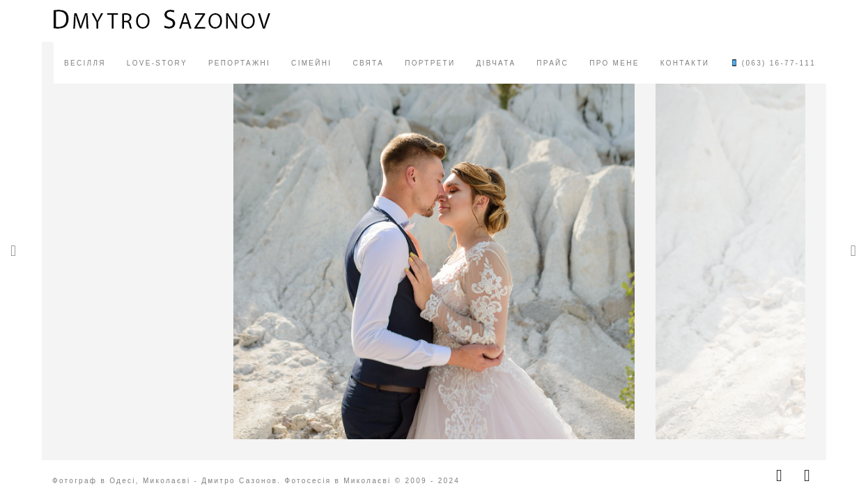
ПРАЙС (552, 63)
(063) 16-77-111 (773, 63)
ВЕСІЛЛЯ (85, 63)
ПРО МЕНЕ (614, 63)
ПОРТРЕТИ (430, 63)
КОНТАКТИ (685, 63)
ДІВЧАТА (496, 63)
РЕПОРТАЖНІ (239, 63)
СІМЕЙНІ (311, 63)
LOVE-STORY (157, 63)
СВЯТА (368, 63)
